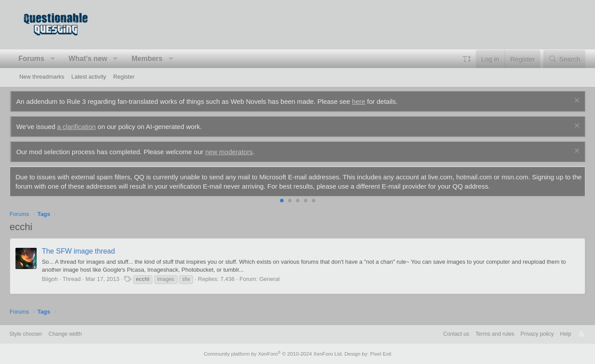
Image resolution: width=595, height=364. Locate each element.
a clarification (86, 127)
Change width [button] (82, 334)
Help (551, 334)
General (279, 279)
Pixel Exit (376, 354)
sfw (196, 279)
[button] (63, 59)
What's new (97, 59)
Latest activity (89, 77)
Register (124, 77)
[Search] (555, 59)
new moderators (239, 152)
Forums (41, 59)
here (368, 101)
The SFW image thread (88, 251)
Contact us (436, 334)
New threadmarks (42, 77)
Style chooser (41, 334)
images (176, 279)
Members (157, 59)
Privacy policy (521, 334)
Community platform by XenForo (275, 354)
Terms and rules (477, 334)
